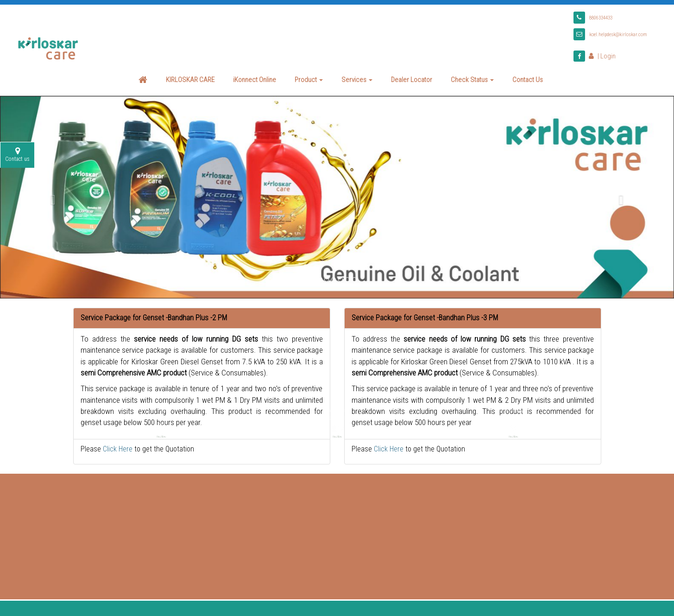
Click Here (118, 446)
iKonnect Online (255, 77)
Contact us (17, 152)
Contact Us (528, 77)
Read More (161, 400)
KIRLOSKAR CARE (190, 77)
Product (309, 77)
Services (357, 77)
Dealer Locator (412, 77)
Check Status (472, 77)
